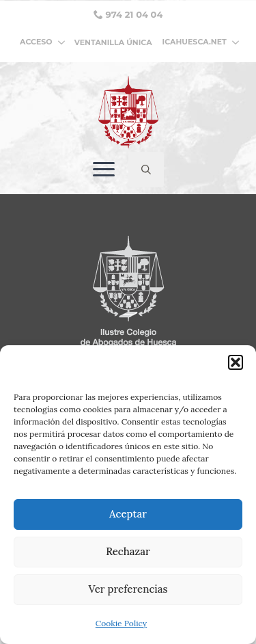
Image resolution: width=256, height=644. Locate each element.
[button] (236, 362)
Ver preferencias (128, 589)
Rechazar (128, 551)
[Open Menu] (104, 170)
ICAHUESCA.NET (195, 42)
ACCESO (36, 42)
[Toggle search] (146, 170)
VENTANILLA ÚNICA (113, 42)
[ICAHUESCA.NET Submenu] (233, 42)
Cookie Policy (121, 623)
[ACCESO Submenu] (63, 42)
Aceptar (128, 514)
